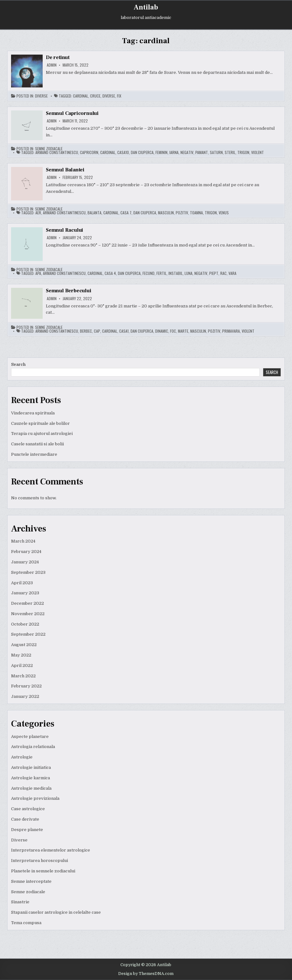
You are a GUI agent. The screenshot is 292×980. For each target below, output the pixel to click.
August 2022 (24, 645)
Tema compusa (26, 923)
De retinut (58, 57)
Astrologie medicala (31, 788)
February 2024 (26, 552)
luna (189, 273)
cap (97, 331)
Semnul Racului (64, 230)
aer (38, 213)
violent (258, 152)
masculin (166, 213)
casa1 (124, 331)
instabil (176, 273)
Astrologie (22, 757)
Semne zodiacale (49, 149)
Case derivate (25, 819)
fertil (161, 273)
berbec (86, 331)
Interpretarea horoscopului (40, 861)
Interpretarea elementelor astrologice (51, 850)
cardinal (81, 96)
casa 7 (126, 213)
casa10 (123, 152)
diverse (109, 96)
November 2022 (28, 614)
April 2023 (22, 583)
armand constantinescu (57, 152)
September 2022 (28, 634)
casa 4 (110, 273)
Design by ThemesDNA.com (146, 974)
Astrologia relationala (33, 747)
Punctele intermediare (34, 454)
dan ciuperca (142, 152)
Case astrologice (28, 809)
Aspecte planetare (30, 736)
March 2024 (23, 541)
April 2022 (22, 665)
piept (214, 273)
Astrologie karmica (30, 778)
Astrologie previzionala (35, 798)
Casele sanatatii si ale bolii (37, 444)
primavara (231, 331)
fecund (149, 273)
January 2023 (25, 593)
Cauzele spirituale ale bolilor (40, 423)
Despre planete (27, 830)
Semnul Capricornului (72, 113)
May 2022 (21, 655)
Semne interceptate (31, 881)
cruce (95, 96)
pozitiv (182, 213)
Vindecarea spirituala (33, 413)
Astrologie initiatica (31, 767)
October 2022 (25, 624)
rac (223, 273)
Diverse (41, 96)
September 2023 (28, 572)
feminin (161, 152)
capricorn (89, 152)
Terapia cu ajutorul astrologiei (42, 434)
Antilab (146, 7)
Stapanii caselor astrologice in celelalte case (56, 912)
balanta (94, 213)
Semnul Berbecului (69, 291)
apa (38, 273)
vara (232, 273)
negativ (187, 152)
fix (119, 96)
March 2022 (23, 676)
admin (52, 65)
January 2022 (25, 696)
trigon (243, 152)
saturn (216, 152)
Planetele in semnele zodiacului (43, 871)
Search (18, 364)
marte (183, 331)
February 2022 (26, 686)
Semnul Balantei (65, 170)
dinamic (162, 331)
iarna (174, 152)
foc (173, 331)
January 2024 (25, 562)
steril (230, 152)
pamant (202, 152)
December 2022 (27, 603)
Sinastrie (20, 902)
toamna (196, 213)
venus (224, 213)
